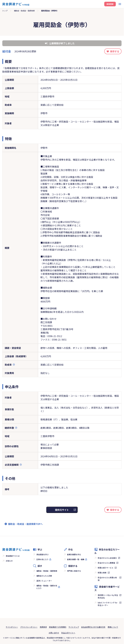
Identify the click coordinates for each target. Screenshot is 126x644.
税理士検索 (102, 573)
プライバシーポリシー (29, 627)
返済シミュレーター (44, 581)
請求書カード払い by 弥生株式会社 (108, 596)
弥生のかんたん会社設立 (107, 558)
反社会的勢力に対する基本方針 (93, 627)
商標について (113, 627)
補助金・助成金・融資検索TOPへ (25, 524)
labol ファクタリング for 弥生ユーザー (108, 604)
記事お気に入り (42, 559)
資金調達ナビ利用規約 (58, 627)
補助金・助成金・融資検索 (24, 11)
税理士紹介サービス (106, 568)
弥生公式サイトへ (68, 633)
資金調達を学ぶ (42, 554)
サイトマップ (74, 627)
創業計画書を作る (74, 554)
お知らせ (9, 561)
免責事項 (43, 627)
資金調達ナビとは (13, 556)
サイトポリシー (12, 627)
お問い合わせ (54, 633)
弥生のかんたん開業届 (106, 563)
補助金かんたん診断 (44, 576)
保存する (115, 51)
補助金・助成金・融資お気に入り (47, 587)
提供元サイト (62, 510)
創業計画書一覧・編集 (76, 559)
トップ (5, 11)
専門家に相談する (74, 571)
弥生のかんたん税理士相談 (107, 579)
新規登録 (110, 4)
